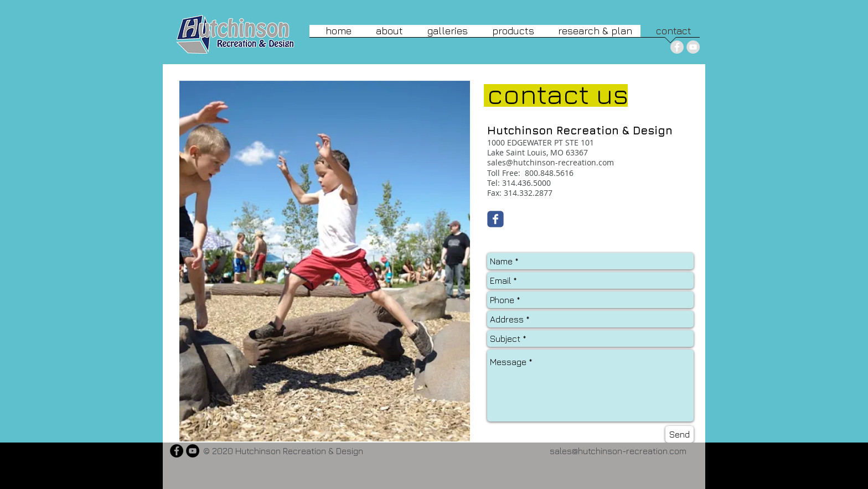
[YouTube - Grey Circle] (693, 47)
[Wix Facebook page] (495, 219)
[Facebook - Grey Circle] (677, 47)
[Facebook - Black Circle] (177, 451)
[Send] (680, 434)
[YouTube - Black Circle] (193, 451)
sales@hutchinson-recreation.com (551, 162)
